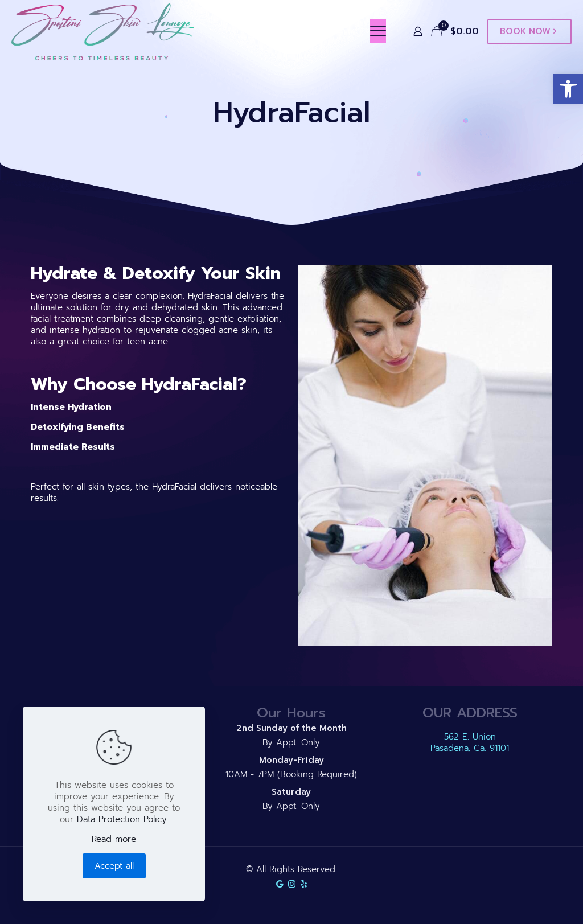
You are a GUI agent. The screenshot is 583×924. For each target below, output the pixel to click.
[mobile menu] (378, 31)
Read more (114, 839)
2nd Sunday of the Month (291, 728)
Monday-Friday (291, 760)
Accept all (114, 866)
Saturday (291, 792)
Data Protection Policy (122, 819)
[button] (568, 89)
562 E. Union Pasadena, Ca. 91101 (470, 742)
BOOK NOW (529, 31)
